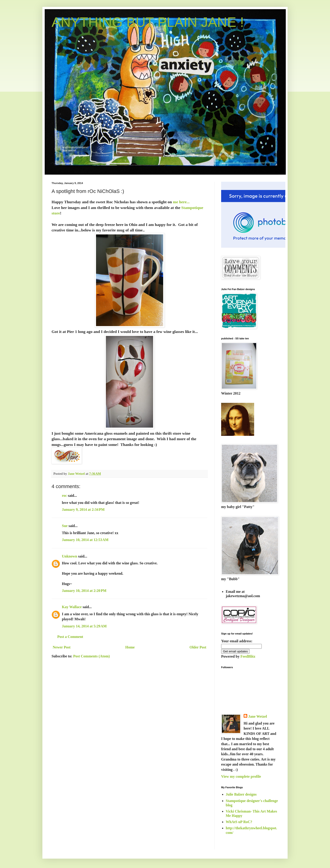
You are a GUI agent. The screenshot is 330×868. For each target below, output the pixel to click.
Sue (65, 526)
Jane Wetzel (258, 716)
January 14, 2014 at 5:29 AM (84, 626)
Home (130, 647)
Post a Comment (70, 637)
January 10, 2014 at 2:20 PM (84, 591)
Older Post (198, 647)
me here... (181, 202)
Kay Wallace (72, 607)
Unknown (70, 556)
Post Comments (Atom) (91, 656)
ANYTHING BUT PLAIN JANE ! (148, 22)
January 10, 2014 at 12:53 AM (85, 540)
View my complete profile (241, 776)
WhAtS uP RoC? (239, 822)
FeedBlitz (248, 656)
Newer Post (62, 647)
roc (64, 496)
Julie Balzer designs (241, 794)
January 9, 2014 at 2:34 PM (83, 510)
